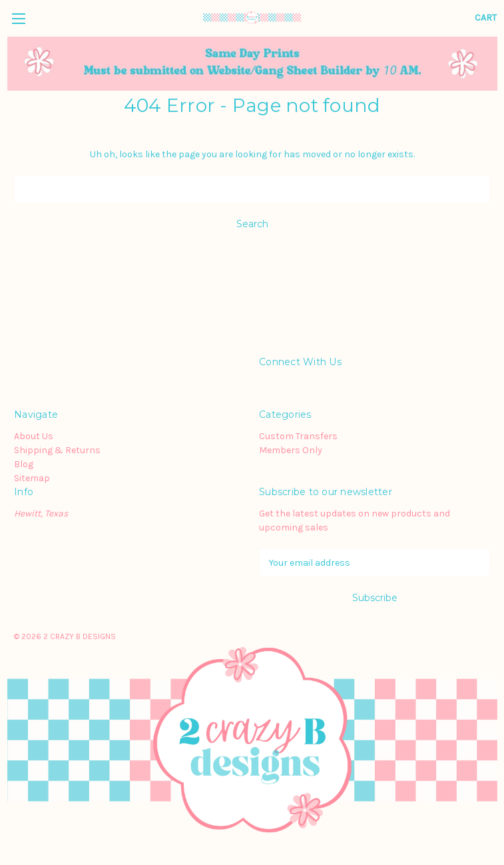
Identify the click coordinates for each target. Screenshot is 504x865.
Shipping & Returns (57, 450)
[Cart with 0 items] (486, 18)
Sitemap (32, 478)
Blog (24, 464)
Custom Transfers (298, 436)
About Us (34, 436)
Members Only (291, 450)
